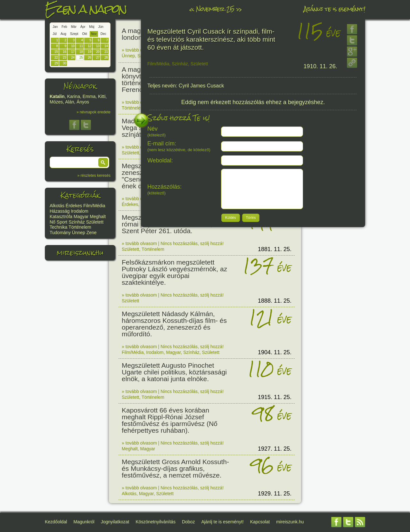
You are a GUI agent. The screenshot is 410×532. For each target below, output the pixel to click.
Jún (101, 27)
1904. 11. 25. (275, 352)
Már (74, 27)
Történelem (80, 227)
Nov (94, 34)
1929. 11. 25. (275, 494)
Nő (53, 222)
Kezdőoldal (56, 522)
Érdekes (74, 206)
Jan (55, 27)
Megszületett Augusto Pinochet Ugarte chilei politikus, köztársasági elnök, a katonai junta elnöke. (174, 372)
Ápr (83, 27)
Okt (85, 34)
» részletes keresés (94, 176)
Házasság (60, 211)
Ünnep (79, 233)
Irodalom (79, 211)
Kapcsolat (260, 522)
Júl (55, 34)
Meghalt (98, 217)
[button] (103, 162)
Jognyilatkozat (115, 522)
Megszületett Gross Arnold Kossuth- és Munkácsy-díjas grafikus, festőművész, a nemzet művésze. (175, 468)
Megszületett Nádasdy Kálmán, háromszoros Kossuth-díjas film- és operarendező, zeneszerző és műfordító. (174, 324)
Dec (103, 34)
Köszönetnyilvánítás (156, 522)
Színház (77, 222)
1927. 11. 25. (275, 449)
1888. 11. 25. (275, 301)
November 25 (215, 9)
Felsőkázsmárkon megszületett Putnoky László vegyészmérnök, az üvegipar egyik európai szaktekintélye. (174, 272)
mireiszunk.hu (80, 253)
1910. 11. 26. (320, 66)
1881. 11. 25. (275, 249)
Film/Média (94, 206)
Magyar (81, 217)
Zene (92, 233)
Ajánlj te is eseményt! (334, 9)
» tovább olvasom (139, 50)
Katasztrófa (61, 217)
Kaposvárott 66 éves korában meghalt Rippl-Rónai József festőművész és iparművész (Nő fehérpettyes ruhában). (170, 420)
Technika (58, 227)
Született (95, 222)
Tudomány (60, 233)
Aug (63, 34)
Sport (62, 222)
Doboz (188, 522)
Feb (64, 27)
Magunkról (84, 522)
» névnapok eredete (94, 112)
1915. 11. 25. (275, 397)
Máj (92, 27)
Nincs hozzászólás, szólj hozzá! (192, 243)
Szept (74, 34)
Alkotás (57, 206)
